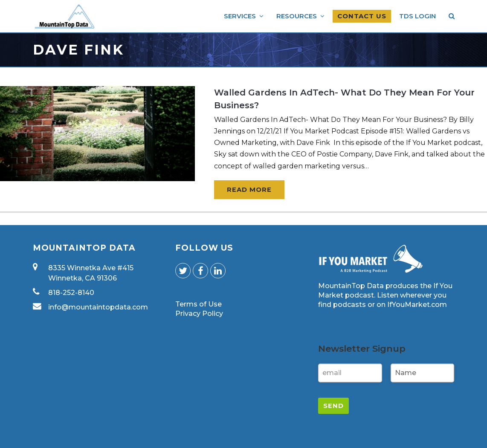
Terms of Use (199, 304)
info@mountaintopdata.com (98, 307)
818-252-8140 (71, 293)
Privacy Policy (199, 314)
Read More (249, 190)
